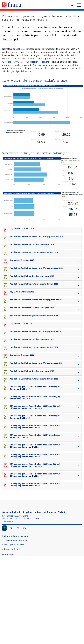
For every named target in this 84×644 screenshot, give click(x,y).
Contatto (8, 540)
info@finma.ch (10, 521)
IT (4, 528)
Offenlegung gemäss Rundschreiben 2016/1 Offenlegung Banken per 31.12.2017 (35, 436)
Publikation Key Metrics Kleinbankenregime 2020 (32, 371)
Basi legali (8, 545)
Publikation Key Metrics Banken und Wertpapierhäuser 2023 (37, 268)
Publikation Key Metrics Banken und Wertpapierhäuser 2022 (37, 300)
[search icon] (72, 5)
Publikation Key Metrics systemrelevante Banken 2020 (34, 379)
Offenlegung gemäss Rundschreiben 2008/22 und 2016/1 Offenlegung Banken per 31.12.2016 (35, 446)
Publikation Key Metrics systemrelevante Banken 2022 (34, 316)
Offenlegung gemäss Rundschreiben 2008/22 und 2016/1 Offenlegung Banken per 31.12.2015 (35, 465)
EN (25, 528)
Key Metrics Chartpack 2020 (22, 355)
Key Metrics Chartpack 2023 (22, 260)
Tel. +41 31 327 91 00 (12, 519)
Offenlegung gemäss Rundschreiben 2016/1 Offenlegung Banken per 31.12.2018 (35, 417)
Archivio (17, 549)
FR (18, 528)
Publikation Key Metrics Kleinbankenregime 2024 (32, 244)
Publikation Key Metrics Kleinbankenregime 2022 (32, 308)
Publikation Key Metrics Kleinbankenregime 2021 (32, 339)
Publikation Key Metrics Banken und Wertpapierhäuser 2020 (37, 363)
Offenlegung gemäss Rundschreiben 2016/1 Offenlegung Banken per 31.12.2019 (35, 388)
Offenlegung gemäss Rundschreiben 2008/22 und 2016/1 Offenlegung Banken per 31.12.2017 (35, 427)
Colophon (20, 545)
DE (11, 528)
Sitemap (7, 549)
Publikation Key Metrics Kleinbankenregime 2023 (32, 276)
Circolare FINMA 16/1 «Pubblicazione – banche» (26, 62)
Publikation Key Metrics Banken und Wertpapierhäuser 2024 (37, 236)
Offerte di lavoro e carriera (16, 536)
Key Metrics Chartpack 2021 (22, 323)
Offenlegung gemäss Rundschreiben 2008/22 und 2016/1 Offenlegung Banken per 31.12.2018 (35, 407)
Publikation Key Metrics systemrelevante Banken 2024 (34, 252)
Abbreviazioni (21, 540)
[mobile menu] (79, 5)
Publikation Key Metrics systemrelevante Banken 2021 (34, 347)
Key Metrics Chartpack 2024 (22, 229)
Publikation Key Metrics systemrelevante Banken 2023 (34, 284)
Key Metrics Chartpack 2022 (22, 292)
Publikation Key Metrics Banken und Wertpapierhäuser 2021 (37, 331)
